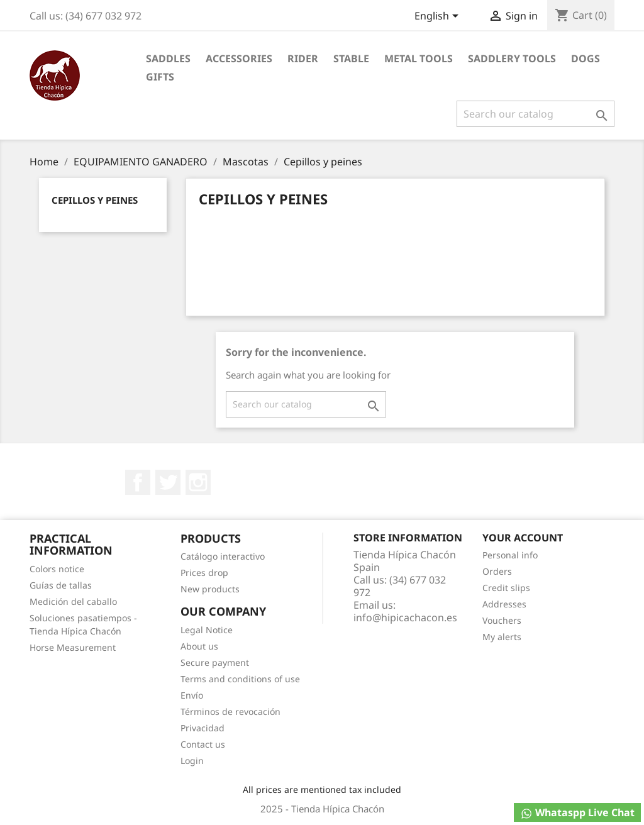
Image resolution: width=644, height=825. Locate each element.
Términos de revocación (230, 711)
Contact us (203, 744)
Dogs (586, 58)
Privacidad (203, 728)
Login (192, 761)
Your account (523, 538)
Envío (192, 695)
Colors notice (57, 569)
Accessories (239, 58)
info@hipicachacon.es (405, 617)
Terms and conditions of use (240, 679)
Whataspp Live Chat (577, 813)
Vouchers (502, 620)
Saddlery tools (512, 58)
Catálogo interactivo (223, 556)
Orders (497, 571)
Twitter (168, 482)
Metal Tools (419, 58)
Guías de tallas (61, 585)
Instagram (198, 482)
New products (210, 589)
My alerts (502, 637)
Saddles (168, 58)
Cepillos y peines (95, 200)
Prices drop (204, 573)
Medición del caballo (73, 601)
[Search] (536, 114)
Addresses (504, 604)
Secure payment (215, 662)
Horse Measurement (73, 647)
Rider (303, 58)
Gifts (160, 77)
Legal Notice (207, 630)
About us (199, 646)
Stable (351, 58)
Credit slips (506, 588)
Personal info (510, 555)
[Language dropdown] (439, 17)
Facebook (138, 482)
